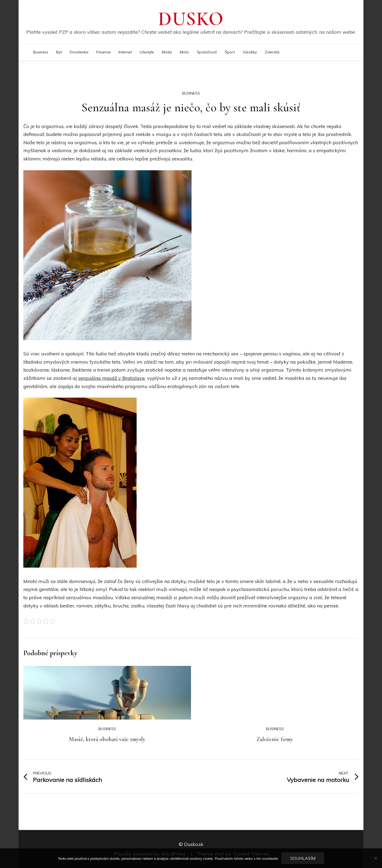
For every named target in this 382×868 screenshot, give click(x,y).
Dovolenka (79, 52)
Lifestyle (147, 52)
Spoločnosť (207, 52)
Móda (167, 52)
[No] (375, 858)
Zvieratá (272, 52)
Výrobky (250, 52)
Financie (103, 52)
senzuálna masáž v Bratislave (112, 378)
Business (41, 52)
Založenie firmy (275, 739)
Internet (125, 52)
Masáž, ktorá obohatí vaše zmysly (107, 739)
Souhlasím (303, 858)
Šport (230, 52)
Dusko (191, 19)
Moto (184, 52)
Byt (59, 52)
